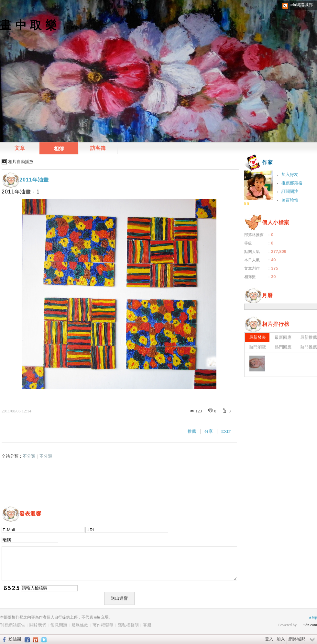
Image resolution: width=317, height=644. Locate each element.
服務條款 (80, 625)
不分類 (29, 456)
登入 (269, 639)
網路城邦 (297, 639)
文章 (20, 148)
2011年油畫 (34, 180)
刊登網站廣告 (13, 625)
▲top (313, 617)
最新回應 (283, 337)
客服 (147, 625)
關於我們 (38, 625)
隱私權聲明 (128, 625)
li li (247, 204)
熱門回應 (283, 347)
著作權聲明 (103, 625)
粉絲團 (15, 639)
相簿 (59, 149)
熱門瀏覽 (257, 347)
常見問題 (59, 625)
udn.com (310, 625)
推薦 (192, 431)
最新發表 (257, 337)
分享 (209, 431)
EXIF (226, 431)
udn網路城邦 (301, 5)
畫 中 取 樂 (28, 25)
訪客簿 (98, 148)
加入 (281, 639)
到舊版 (73, 28)
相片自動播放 (21, 162)
